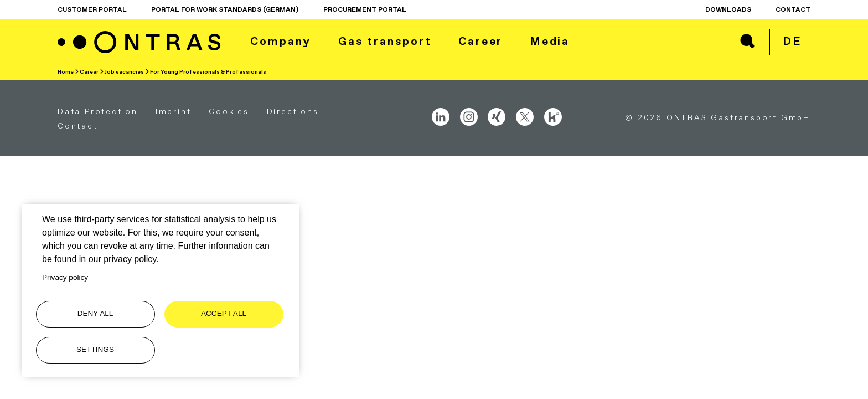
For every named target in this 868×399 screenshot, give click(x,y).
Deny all (95, 313)
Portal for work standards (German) (225, 9)
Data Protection (98, 111)
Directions (293, 111)
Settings (95, 349)
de (792, 41)
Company (281, 41)
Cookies (229, 111)
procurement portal (365, 9)
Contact (793, 9)
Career (480, 41)
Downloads (728, 9)
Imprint (174, 111)
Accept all (224, 313)
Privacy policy (65, 277)
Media (550, 41)
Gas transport (385, 41)
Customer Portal (92, 9)
